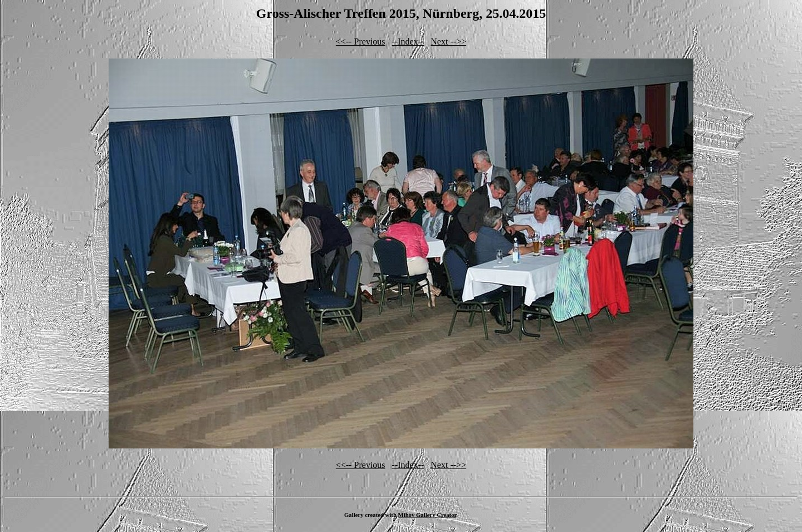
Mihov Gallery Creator (427, 515)
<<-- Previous (361, 42)
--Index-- (408, 42)
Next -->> (448, 42)
